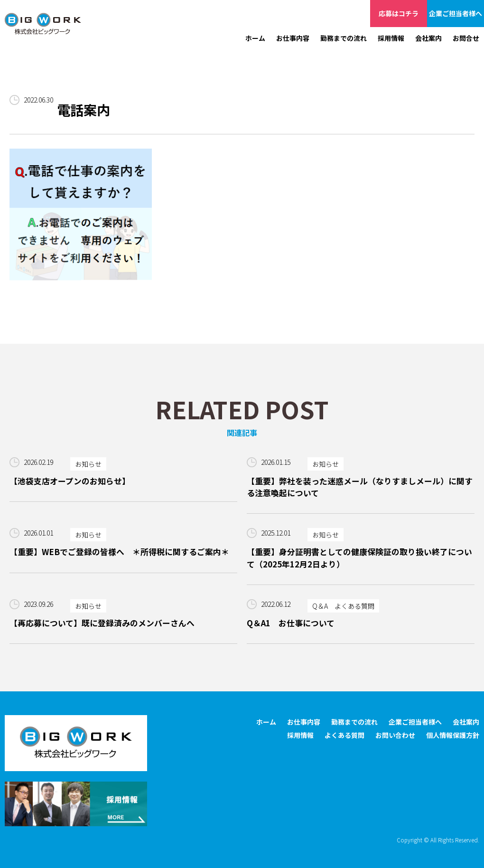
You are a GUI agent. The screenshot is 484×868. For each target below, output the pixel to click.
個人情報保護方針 (453, 735)
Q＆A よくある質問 (343, 606)
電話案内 (84, 110)
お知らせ (88, 464)
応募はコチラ (399, 13)
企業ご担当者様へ (456, 13)
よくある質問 (344, 735)
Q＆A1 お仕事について (291, 623)
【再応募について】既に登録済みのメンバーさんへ (102, 623)
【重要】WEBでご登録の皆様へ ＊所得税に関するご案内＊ (119, 552)
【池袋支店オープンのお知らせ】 (70, 481)
